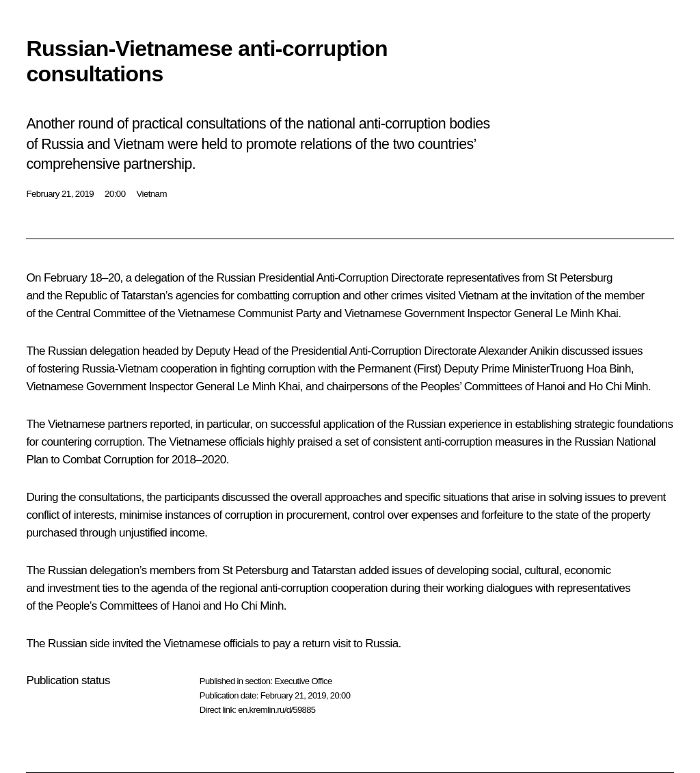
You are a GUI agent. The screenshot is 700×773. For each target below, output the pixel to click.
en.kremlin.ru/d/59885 (277, 710)
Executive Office (303, 681)
